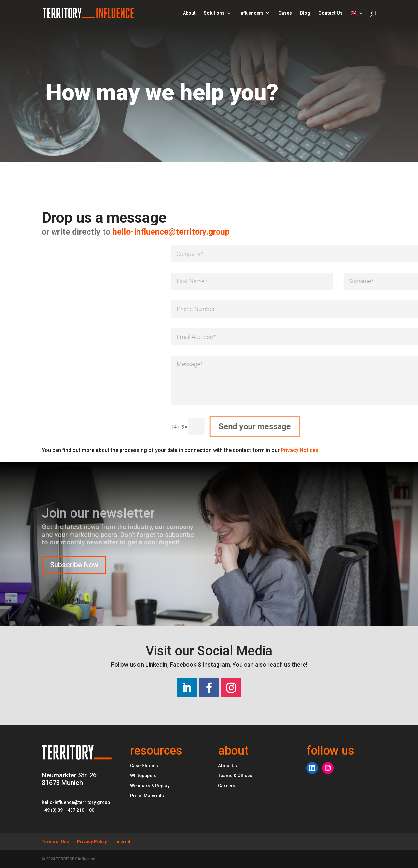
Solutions (214, 13)
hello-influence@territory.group (101, 232)
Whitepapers (143, 776)
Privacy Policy (92, 841)
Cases (285, 13)
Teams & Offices (235, 776)
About (189, 13)
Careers (227, 786)
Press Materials (147, 796)
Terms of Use (55, 841)
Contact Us (330, 13)
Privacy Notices (300, 450)
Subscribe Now (74, 565)
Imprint (123, 841)
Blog (305, 13)
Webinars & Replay (150, 786)
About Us (228, 766)
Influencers (251, 13)
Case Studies (144, 766)
